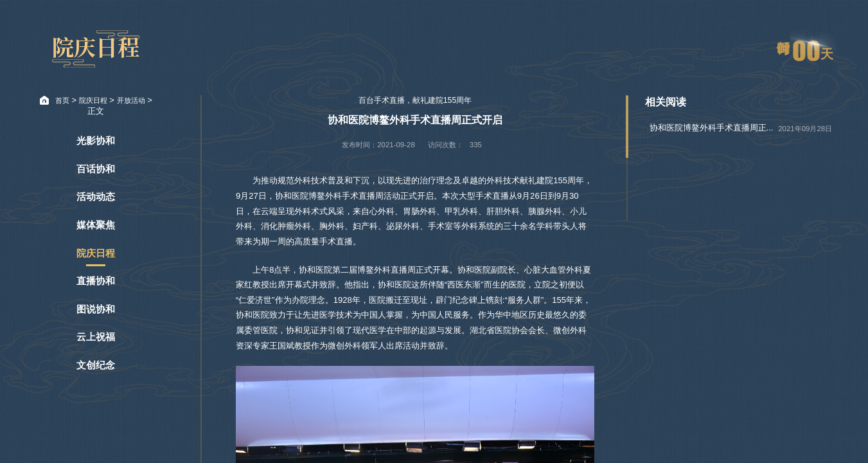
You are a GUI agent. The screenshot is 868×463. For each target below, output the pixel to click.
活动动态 (96, 197)
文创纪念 (96, 365)
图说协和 (96, 309)
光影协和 (96, 141)
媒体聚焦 (96, 225)
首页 (62, 100)
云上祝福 (96, 337)
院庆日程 (93, 100)
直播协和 (96, 281)
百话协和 (96, 169)
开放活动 (131, 100)
